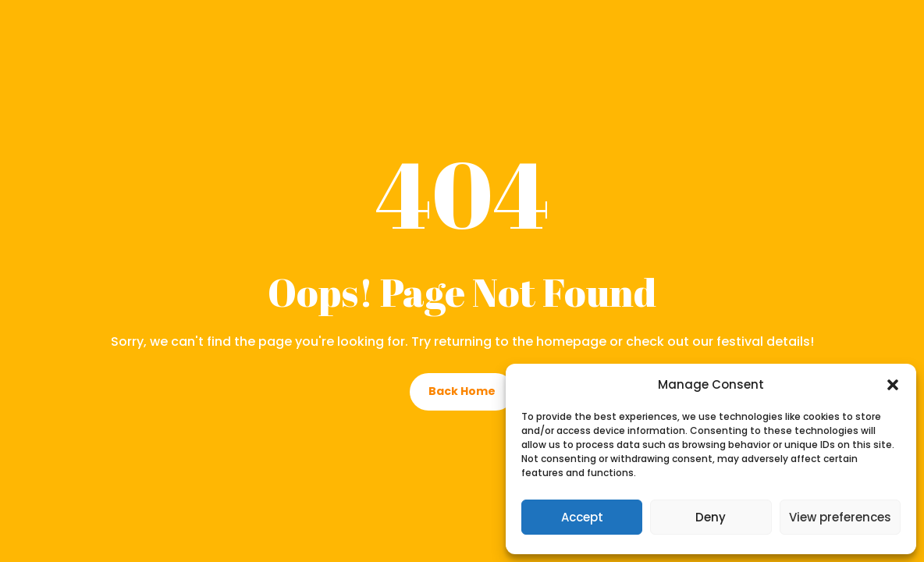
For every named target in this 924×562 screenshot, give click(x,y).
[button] (893, 385)
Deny (711, 517)
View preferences (840, 517)
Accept (582, 517)
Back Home (462, 391)
